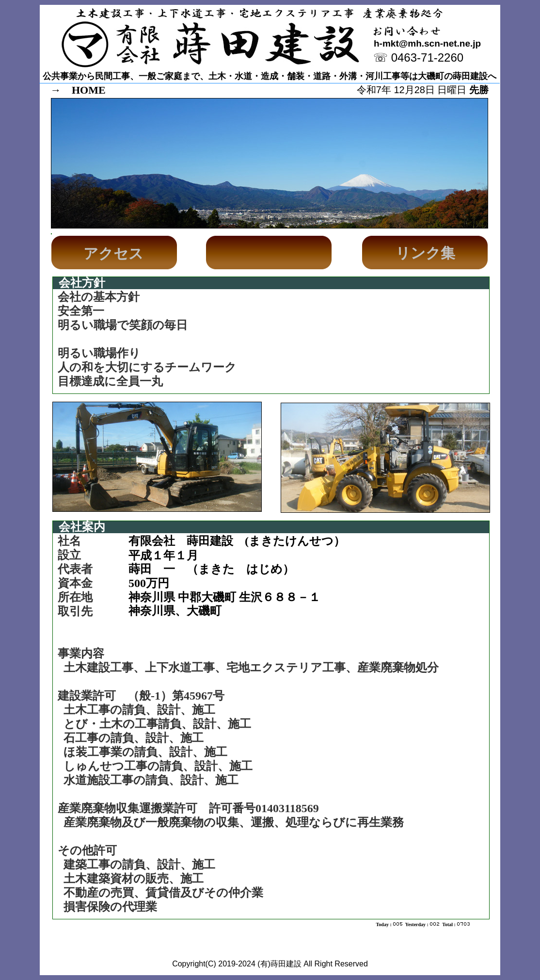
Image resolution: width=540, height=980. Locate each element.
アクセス (113, 253)
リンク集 (425, 253)
